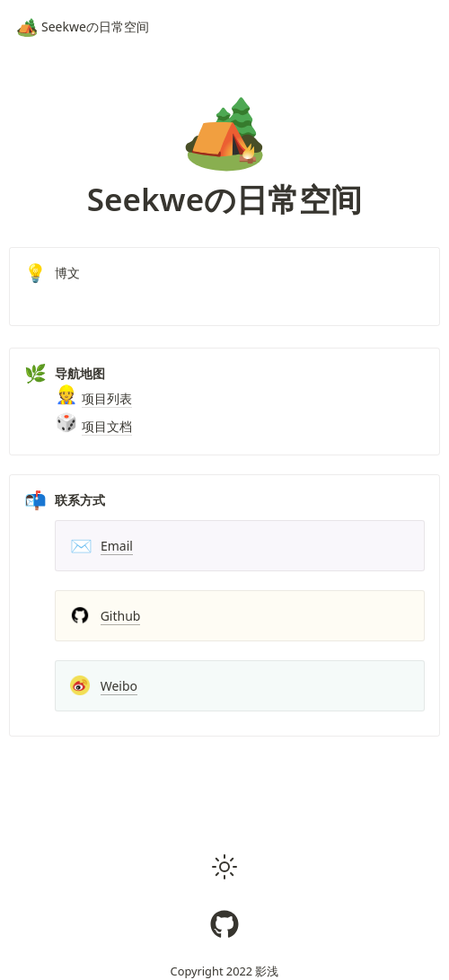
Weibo (119, 686)
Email (117, 546)
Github (121, 616)
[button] (224, 867)
